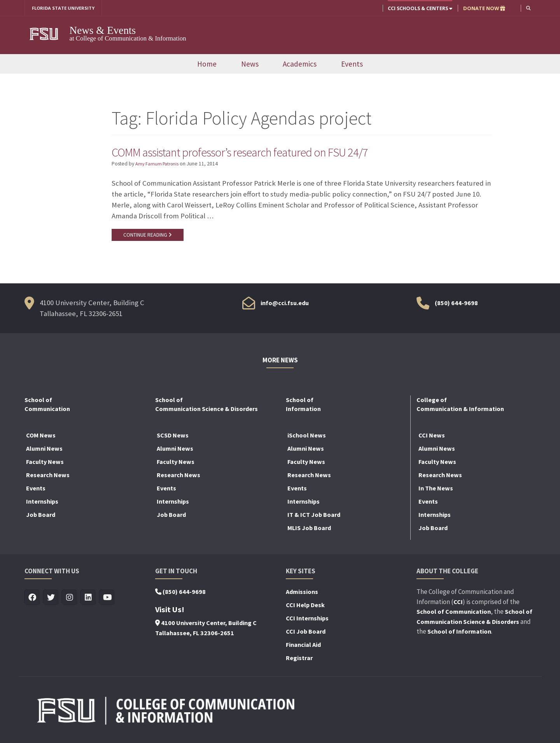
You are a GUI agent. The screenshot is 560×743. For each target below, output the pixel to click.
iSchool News (307, 437)
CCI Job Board (306, 634)
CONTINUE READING (149, 236)
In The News (436, 490)
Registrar (299, 660)
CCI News (432, 437)
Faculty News (45, 464)
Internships (42, 504)
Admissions (302, 594)
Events (352, 64)
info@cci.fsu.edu (285, 305)
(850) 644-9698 (456, 305)
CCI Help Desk (305, 607)
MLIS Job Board (309, 530)
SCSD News (173, 437)
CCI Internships (307, 620)
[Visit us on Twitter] (51, 600)
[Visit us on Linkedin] (88, 600)
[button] (528, 8)
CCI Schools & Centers (419, 8)
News (250, 64)
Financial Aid (303, 647)
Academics (300, 64)
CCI (458, 604)
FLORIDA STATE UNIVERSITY (66, 8)
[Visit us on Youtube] (107, 600)
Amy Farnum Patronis (158, 165)
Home (207, 64)
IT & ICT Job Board (314, 517)
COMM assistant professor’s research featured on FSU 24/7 (256, 153)
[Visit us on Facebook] (32, 600)
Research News (48, 477)
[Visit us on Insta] (70, 600)
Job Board (41, 517)
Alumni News (44, 451)
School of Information (459, 634)
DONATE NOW (483, 8)
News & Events (103, 31)
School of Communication (454, 614)
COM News (41, 437)
